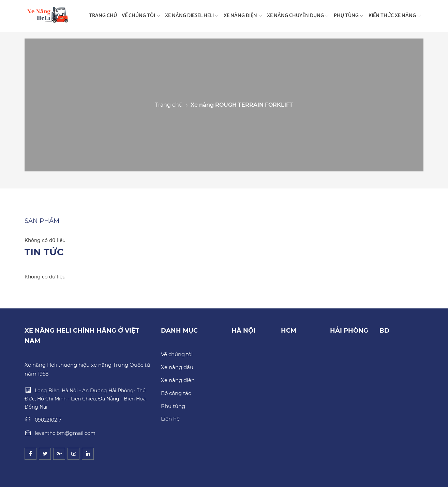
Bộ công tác (176, 393)
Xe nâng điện (178, 380)
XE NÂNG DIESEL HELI (192, 15)
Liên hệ (170, 419)
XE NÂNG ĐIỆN (243, 15)
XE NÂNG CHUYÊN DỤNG (298, 15)
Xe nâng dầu (177, 367)
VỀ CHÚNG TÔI (141, 15)
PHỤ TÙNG (349, 15)
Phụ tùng (173, 406)
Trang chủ (169, 105)
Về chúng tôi (177, 354)
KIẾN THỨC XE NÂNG (395, 15)
